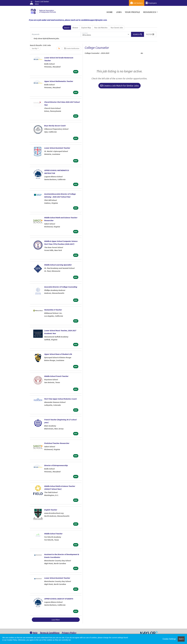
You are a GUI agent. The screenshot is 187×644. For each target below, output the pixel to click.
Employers (151, 3)
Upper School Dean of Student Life (58, 354)
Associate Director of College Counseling (61, 287)
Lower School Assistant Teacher (57, 148)
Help (34, 633)
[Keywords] (56, 34)
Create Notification (72, 48)
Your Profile (133, 12)
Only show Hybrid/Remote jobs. (47, 38)
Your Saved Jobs (117, 28)
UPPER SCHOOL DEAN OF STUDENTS (59, 599)
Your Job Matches (101, 28)
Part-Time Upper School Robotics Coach (60, 399)
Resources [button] (150, 12)
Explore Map (86, 28)
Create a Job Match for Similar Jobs (119, 86)
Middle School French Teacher (56, 376)
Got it (181, 639)
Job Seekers (137, 3)
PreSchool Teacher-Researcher (57, 443)
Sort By (34, 48)
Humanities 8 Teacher (53, 310)
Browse (75, 28)
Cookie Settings (169, 639)
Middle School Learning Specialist (58, 265)
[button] (150, 34)
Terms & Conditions (50, 633)
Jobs (119, 12)
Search (67, 28)
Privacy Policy (69, 633)
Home (110, 12)
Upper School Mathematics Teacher (59, 81)
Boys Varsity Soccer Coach (55, 126)
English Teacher (51, 510)
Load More (56, 620)
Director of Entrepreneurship (56, 465)
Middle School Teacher (53, 534)
